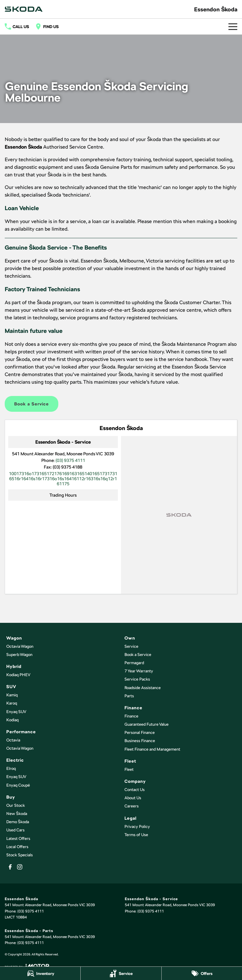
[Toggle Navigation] (233, 27)
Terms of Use (136, 835)
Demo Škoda (18, 822)
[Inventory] (40, 973)
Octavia (13, 740)
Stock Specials (20, 855)
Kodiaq (12, 720)
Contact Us (135, 790)
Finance (131, 716)
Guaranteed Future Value (147, 724)
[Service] (121, 973)
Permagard (134, 663)
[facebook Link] (10, 867)
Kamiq (12, 695)
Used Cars (15, 830)
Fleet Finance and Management (152, 749)
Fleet (129, 769)
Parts (129, 696)
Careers (132, 806)
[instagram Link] (20, 867)
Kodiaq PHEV (18, 675)
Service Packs (137, 679)
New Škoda (17, 814)
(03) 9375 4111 (70, 460)
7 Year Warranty (139, 671)
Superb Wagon (19, 655)
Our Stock (16, 805)
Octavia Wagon (20, 646)
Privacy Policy (137, 827)
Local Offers (17, 847)
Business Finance (140, 741)
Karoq (12, 703)
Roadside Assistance (143, 688)
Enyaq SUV (16, 712)
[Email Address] (63, 479)
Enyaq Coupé (18, 785)
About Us (133, 798)
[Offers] (202, 973)
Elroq (11, 768)
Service (131, 646)
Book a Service (32, 404)
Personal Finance (140, 732)
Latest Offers (18, 838)
